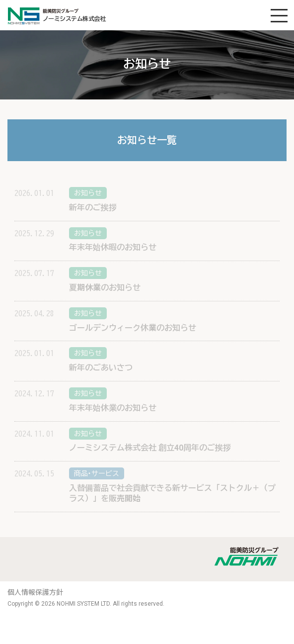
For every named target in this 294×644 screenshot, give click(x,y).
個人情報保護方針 (35, 592)
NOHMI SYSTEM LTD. (84, 604)
